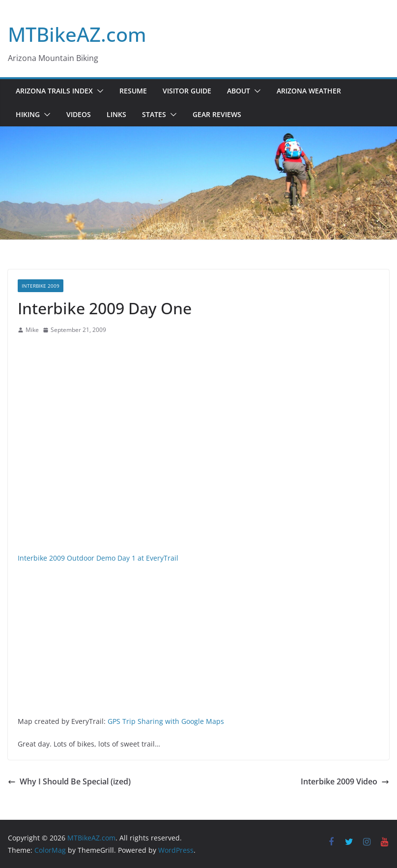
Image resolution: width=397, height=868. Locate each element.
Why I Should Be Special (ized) (69, 781)
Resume (133, 91)
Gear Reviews (217, 114)
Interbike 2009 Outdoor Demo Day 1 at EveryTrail (98, 558)
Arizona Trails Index (54, 91)
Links (116, 114)
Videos (79, 114)
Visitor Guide (187, 91)
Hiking (28, 114)
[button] (98, 91)
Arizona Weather (309, 91)
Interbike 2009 (41, 286)
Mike (32, 330)
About (239, 91)
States (154, 114)
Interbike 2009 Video (345, 781)
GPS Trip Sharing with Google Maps (166, 721)
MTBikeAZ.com (77, 34)
